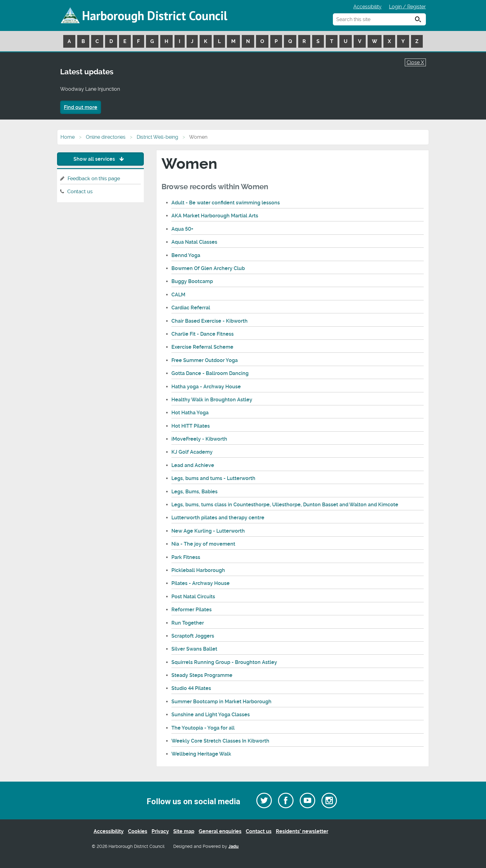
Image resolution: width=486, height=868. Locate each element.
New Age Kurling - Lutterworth (208, 531)
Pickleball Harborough (198, 570)
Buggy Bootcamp (192, 281)
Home (68, 137)
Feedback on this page (94, 179)
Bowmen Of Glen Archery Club (208, 268)
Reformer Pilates (192, 610)
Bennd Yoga (186, 255)
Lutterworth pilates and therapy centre (218, 518)
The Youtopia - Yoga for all (203, 728)
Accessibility (367, 7)
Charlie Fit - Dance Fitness (203, 334)
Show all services (100, 159)
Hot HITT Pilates (191, 426)
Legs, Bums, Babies (194, 492)
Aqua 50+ (182, 229)
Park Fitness (186, 557)
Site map (184, 831)
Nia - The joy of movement (203, 544)
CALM (178, 295)
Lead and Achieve (193, 465)
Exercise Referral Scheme (202, 347)
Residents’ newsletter (302, 831)
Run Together (188, 623)
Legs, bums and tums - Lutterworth (213, 478)
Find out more (81, 107)
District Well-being (157, 137)
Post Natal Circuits (193, 597)
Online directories (106, 137)
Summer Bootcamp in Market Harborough (221, 702)
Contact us (80, 192)
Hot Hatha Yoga (190, 413)
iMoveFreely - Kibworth (199, 439)
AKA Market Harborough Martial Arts (215, 216)
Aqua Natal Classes (194, 242)
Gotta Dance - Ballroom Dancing (210, 373)
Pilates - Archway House (201, 583)
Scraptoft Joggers (193, 636)
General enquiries (220, 831)
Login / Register (407, 7)
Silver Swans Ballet (194, 649)
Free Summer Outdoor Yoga (205, 360)
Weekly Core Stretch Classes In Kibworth (220, 741)
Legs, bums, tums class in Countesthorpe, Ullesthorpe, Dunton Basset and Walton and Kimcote (285, 505)
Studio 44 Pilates (191, 688)
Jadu (234, 846)
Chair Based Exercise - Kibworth (210, 321)
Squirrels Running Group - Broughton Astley (224, 662)
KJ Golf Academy (192, 452)
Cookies (138, 831)
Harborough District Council (155, 15)
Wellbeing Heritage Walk (201, 754)
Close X (415, 62)
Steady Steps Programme (202, 675)
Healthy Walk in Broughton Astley (212, 400)
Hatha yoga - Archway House (206, 387)
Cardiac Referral (191, 308)
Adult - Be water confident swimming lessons (226, 203)
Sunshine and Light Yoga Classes (211, 715)
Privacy (160, 831)
